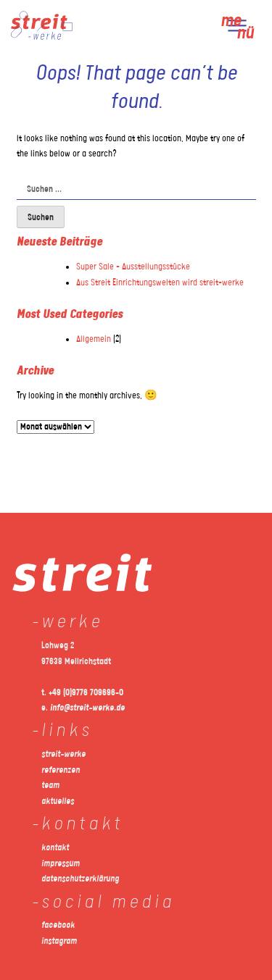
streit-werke (63, 754)
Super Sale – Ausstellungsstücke (133, 267)
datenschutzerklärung (80, 879)
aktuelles (58, 801)
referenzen (61, 770)
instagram (59, 941)
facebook (58, 925)
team (50, 786)
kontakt (55, 848)
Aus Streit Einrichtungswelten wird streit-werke (160, 283)
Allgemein (94, 339)
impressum (61, 864)
